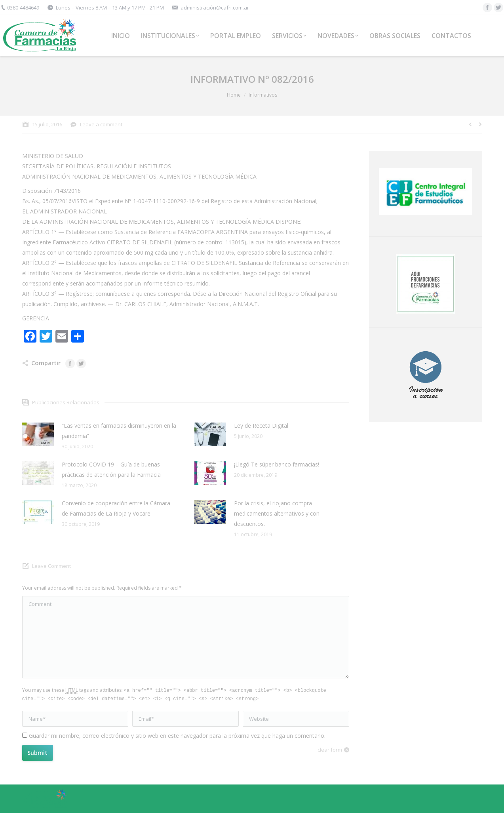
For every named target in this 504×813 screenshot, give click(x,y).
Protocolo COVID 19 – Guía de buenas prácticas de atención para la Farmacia (111, 469)
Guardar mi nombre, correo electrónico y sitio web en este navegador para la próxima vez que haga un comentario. (177, 736)
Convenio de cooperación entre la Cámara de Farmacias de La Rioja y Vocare (116, 508)
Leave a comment (101, 124)
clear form (330, 750)
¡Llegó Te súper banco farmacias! (277, 464)
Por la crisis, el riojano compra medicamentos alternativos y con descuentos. (277, 513)
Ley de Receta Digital (261, 426)
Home (234, 95)
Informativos (263, 95)
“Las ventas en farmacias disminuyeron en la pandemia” (119, 431)
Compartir (46, 363)
